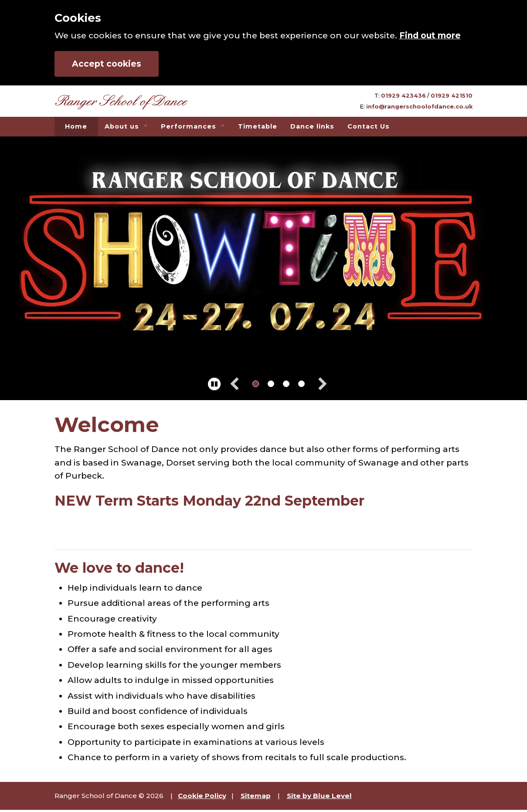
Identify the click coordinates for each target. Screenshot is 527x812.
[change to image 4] (301, 384)
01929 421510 (452, 96)
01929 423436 (403, 96)
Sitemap (256, 796)
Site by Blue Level (319, 796)
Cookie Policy (202, 796)
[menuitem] (76, 127)
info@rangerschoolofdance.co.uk (419, 107)
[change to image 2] (271, 384)
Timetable (258, 126)
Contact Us (369, 126)
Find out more (430, 36)
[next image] (318, 384)
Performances (189, 126)
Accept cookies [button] (107, 64)
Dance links (312, 126)
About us (122, 126)
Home (76, 126)
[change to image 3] (286, 384)
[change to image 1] (256, 384)
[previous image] (239, 384)
